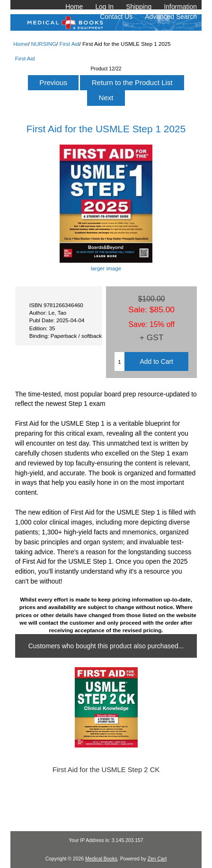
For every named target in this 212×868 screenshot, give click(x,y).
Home (74, 7)
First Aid (70, 44)
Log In (104, 7)
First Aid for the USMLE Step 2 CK (106, 770)
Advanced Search (171, 17)
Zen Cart (157, 859)
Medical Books (101, 859)
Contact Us (116, 17)
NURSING (44, 44)
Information (180, 7)
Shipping (139, 7)
